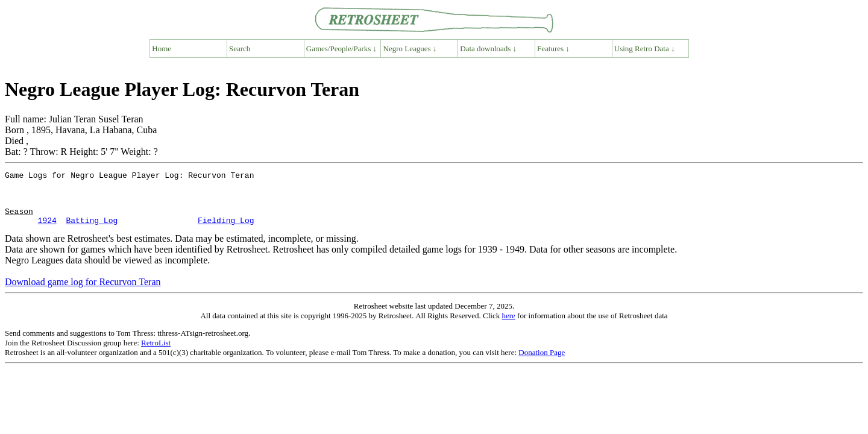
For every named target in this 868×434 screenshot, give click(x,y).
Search (240, 49)
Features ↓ (553, 49)
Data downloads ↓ (488, 49)
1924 (47, 231)
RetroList (156, 354)
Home (162, 49)
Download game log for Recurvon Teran (83, 293)
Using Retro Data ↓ (645, 49)
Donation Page (542, 363)
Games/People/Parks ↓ (341, 49)
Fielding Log (226, 231)
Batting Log (92, 231)
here (508, 326)
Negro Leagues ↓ (410, 49)
